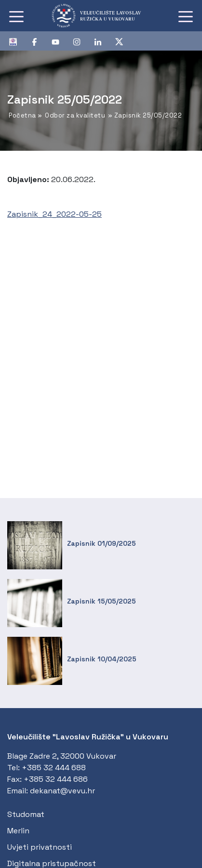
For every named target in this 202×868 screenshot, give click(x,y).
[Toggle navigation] (16, 16)
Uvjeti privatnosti (40, 847)
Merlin (18, 831)
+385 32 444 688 (54, 768)
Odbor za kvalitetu (75, 115)
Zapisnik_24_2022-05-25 (54, 214)
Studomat (26, 814)
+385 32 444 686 (56, 779)
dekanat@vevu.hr (62, 791)
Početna (22, 115)
